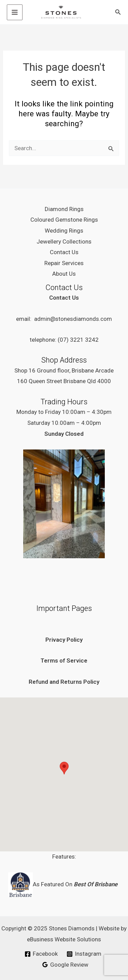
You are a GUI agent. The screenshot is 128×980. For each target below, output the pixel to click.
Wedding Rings (64, 231)
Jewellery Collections (64, 241)
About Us (64, 274)
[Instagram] (84, 954)
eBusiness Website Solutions (64, 939)
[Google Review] (65, 965)
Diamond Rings (64, 209)
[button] (118, 12)
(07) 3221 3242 (78, 340)
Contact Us (64, 252)
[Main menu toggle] (15, 12)
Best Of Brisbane (96, 884)
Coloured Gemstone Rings (64, 220)
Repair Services (64, 263)
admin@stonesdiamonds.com (73, 319)
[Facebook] (41, 954)
